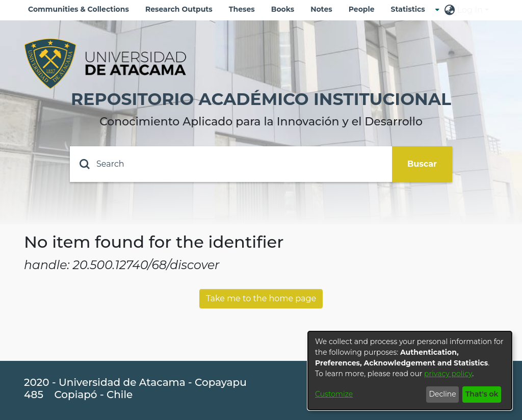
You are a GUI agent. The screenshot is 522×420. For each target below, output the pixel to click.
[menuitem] (411, 9)
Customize (334, 394)
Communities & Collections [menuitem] (79, 9)
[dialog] (410, 371)
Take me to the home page (261, 298)
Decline (442, 394)
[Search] (231, 164)
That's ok (482, 394)
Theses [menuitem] (242, 9)
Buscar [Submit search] (422, 164)
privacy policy (448, 374)
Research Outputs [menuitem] (179, 9)
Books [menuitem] (283, 9)
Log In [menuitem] (470, 10)
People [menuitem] (362, 9)
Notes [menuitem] (321, 9)
